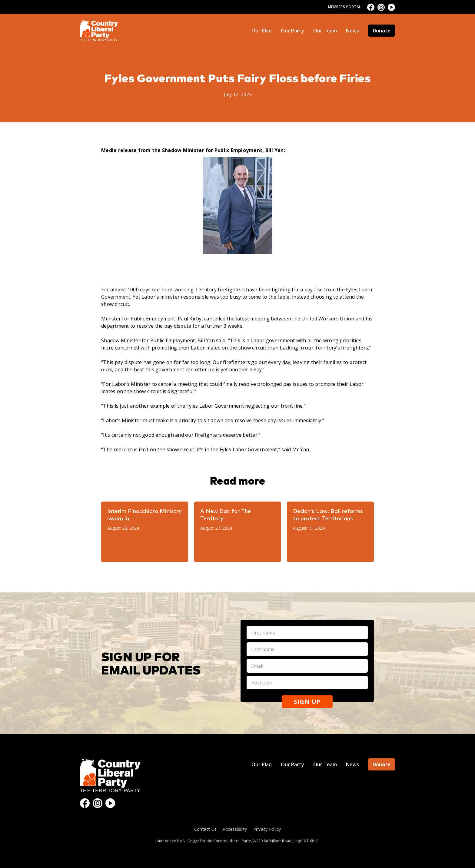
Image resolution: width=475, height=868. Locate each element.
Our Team (325, 31)
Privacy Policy (267, 829)
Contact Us (206, 829)
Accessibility (235, 829)
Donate (382, 31)
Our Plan (262, 31)
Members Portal (345, 7)
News (352, 31)
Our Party (292, 31)
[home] (99, 31)
